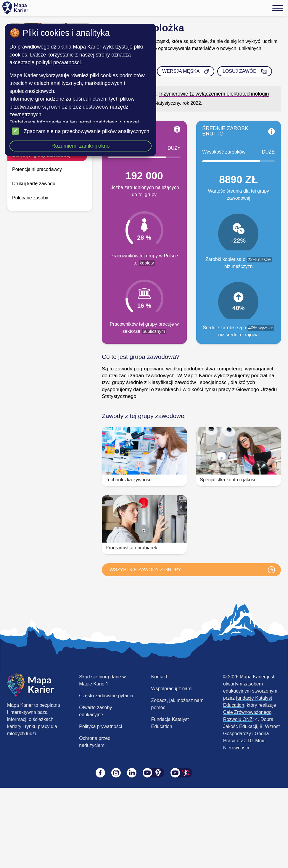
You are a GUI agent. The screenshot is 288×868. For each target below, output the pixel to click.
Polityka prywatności (100, 726)
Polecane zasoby (30, 198)
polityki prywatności (58, 62)
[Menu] (278, 8)
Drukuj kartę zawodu (34, 184)
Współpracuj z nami (172, 689)
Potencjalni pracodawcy (37, 169)
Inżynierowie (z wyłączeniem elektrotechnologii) (214, 94)
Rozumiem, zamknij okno (81, 146)
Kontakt (159, 677)
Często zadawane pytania (106, 696)
